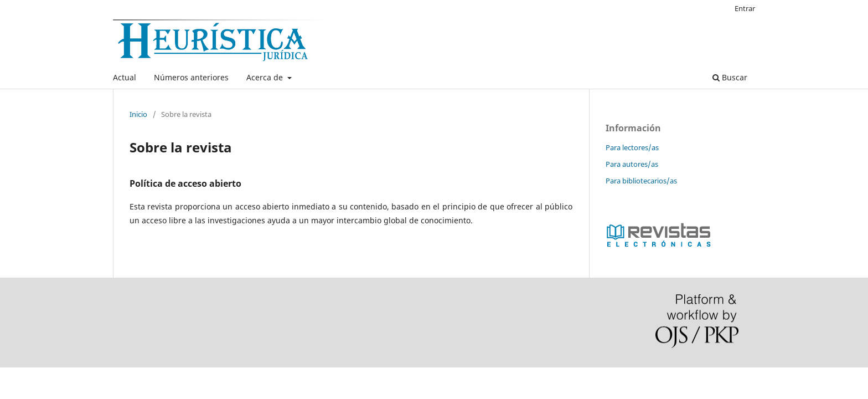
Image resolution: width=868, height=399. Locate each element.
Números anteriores (191, 77)
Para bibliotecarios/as (641, 181)
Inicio (138, 114)
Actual (125, 77)
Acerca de (266, 77)
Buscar (730, 77)
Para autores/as (632, 164)
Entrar (745, 8)
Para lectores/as (632, 147)
